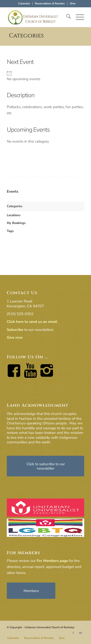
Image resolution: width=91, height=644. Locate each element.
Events (12, 191)
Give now (15, 337)
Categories (26, 36)
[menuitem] (24, 4)
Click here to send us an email (32, 322)
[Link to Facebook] (73, 633)
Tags (10, 231)
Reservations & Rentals (50, 4)
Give (73, 4)
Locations (14, 215)
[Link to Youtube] (81, 633)
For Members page (52, 561)
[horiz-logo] (38, 17)
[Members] (31, 591)
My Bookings (16, 223)
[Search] (66, 17)
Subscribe (15, 330)
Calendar (24, 4)
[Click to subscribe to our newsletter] (45, 466)
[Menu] (78, 17)
